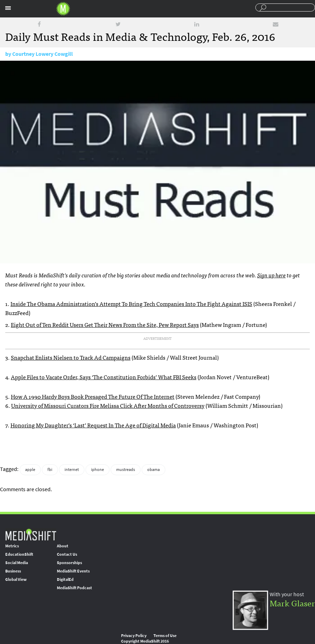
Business (13, 571)
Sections (8, 8)
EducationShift (19, 554)
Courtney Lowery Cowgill (43, 54)
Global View (16, 579)
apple (30, 470)
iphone (97, 470)
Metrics (12, 546)
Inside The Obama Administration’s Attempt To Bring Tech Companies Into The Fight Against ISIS (131, 304)
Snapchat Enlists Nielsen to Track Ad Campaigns (71, 357)
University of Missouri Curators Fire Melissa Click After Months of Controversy (108, 405)
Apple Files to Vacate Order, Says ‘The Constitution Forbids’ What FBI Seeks (104, 377)
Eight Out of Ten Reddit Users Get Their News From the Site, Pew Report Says (105, 324)
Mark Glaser (292, 603)
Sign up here (271, 275)
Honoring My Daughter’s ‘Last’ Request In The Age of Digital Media (93, 425)
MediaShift (31, 534)
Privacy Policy (134, 636)
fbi (50, 470)
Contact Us (67, 554)
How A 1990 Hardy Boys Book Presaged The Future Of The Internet (93, 396)
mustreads (126, 470)
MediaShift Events (73, 571)
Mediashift (63, 9)
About (63, 546)
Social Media (17, 563)
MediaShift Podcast (74, 588)
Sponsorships (69, 563)
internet (72, 470)
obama (153, 470)
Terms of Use (165, 636)
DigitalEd (65, 579)
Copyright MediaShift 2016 (145, 641)
